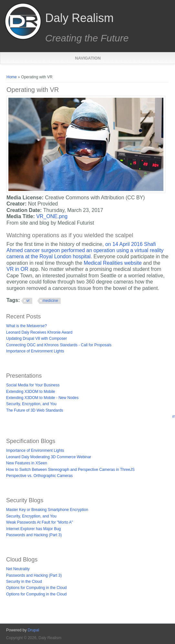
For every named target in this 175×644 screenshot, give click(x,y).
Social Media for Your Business (33, 385)
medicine (50, 301)
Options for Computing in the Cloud (36, 588)
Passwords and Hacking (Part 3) (34, 535)
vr (28, 301)
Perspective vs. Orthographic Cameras (39, 476)
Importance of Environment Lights (35, 351)
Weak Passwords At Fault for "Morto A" (40, 522)
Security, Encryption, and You (31, 404)
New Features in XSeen (27, 463)
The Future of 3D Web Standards (35, 410)
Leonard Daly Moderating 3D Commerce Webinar (49, 457)
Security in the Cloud (24, 582)
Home (12, 77)
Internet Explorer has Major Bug (33, 529)
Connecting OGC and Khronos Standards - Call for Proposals (59, 345)
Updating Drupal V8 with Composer (36, 339)
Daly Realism (79, 18)
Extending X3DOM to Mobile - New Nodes (42, 398)
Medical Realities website (113, 263)
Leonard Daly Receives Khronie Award (39, 332)
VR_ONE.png (52, 216)
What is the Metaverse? (26, 326)
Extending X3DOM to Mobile (31, 392)
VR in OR (18, 269)
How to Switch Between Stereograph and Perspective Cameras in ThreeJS (70, 470)
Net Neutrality (18, 569)
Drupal (33, 630)
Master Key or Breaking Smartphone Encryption (47, 510)
